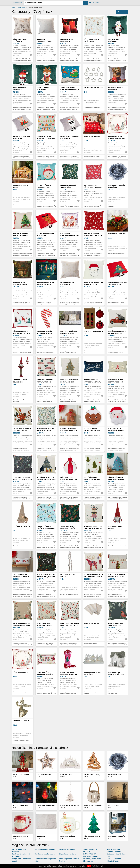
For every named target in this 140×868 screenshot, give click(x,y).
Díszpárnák (22, 8)
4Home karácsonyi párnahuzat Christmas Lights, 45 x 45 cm (46, 139)
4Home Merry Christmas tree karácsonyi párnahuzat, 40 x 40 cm (117, 285)
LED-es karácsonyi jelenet (20, 186)
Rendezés (121, 12)
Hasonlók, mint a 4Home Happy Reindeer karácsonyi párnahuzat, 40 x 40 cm (46, 255)
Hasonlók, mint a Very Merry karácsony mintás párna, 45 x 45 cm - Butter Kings (46, 596)
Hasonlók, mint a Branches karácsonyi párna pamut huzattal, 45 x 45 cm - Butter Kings (22, 645)
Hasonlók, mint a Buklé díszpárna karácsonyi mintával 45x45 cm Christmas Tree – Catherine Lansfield (94, 499)
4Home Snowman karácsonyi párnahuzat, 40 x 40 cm (22, 90)
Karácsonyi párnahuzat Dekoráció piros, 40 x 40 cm (70, 236)
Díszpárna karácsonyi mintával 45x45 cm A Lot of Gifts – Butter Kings (93, 528)
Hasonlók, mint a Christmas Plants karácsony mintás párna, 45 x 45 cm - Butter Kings (70, 547)
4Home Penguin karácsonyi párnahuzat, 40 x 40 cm (117, 41)
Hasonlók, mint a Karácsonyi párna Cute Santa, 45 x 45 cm (93, 303)
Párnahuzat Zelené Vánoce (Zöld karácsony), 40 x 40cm (69, 187)
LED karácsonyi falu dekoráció (92, 673)
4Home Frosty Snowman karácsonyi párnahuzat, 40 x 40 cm (70, 139)
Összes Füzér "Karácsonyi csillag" (69, 595)
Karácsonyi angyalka (22, 721)
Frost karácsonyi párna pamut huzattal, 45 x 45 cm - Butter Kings (46, 626)
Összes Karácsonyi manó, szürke (116, 546)
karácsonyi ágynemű (93, 136)
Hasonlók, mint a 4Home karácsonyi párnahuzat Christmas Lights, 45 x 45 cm (46, 158)
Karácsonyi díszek (115, 775)
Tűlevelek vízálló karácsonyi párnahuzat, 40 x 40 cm (22, 41)
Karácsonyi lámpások (93, 805)
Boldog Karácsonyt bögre (45, 849)
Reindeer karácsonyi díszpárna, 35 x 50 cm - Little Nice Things (116, 577)
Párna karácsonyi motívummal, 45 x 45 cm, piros (93, 236)
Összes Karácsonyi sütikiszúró (92, 108)
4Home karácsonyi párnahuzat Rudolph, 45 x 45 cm (70, 90)
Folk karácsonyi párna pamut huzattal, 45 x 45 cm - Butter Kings (94, 577)
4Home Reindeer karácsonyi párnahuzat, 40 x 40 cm (45, 90)
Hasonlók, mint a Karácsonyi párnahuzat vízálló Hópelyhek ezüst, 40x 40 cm (46, 60)
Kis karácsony (114, 805)
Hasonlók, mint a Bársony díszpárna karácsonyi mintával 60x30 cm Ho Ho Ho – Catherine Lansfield (23, 596)
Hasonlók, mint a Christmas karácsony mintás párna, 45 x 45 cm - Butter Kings (22, 499)
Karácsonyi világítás (22, 526)
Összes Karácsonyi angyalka (21, 741)
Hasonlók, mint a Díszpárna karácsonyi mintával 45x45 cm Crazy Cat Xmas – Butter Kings (46, 499)
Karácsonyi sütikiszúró (94, 88)
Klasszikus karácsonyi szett (93, 332)
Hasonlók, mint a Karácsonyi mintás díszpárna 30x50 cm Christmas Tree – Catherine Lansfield (117, 401)
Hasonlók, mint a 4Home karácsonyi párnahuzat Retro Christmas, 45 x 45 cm (22, 255)
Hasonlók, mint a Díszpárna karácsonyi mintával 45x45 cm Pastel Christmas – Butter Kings (46, 450)
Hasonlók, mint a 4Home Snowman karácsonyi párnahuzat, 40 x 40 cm (22, 108)
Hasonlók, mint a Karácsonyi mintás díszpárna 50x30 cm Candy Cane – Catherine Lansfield (46, 353)
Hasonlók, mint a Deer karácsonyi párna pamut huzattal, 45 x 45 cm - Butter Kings (69, 645)
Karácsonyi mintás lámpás (45, 854)
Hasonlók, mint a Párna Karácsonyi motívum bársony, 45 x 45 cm (117, 157)
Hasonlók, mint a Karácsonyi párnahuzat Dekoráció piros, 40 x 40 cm (70, 255)
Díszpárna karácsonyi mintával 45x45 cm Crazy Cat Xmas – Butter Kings (46, 479)
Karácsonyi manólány (67, 849)
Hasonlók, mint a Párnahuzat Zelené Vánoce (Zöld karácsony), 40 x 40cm (70, 206)
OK (89, 866)
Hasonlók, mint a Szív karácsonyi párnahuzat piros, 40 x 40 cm (93, 206)
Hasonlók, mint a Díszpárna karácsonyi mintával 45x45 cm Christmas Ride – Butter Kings (45, 401)
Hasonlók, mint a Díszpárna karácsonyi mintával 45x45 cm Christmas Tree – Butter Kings (68, 401)
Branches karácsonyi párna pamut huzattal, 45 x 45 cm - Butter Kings (22, 626)
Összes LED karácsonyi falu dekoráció (91, 693)
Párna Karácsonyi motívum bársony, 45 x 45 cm (117, 139)
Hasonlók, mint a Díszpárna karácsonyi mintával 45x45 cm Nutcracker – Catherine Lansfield (45, 304)
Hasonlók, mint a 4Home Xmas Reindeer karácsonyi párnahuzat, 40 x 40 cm (22, 158)
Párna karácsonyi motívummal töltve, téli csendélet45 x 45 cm (23, 333)
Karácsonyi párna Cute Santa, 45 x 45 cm (94, 284)
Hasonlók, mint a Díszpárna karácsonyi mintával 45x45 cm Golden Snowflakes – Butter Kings (69, 353)
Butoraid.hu (18, 3)
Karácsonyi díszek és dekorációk (116, 186)
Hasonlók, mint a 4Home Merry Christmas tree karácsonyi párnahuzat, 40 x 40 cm (116, 304)
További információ (98, 866)
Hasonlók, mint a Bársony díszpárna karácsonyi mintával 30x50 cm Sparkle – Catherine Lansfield (94, 401)
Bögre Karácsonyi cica (68, 854)
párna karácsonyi (20, 672)
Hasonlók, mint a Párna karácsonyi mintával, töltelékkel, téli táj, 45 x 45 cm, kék (46, 547)
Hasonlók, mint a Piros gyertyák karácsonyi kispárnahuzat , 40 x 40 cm (69, 60)
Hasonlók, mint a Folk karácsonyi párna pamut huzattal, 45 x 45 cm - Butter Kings (93, 596)
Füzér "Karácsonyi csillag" (68, 576)
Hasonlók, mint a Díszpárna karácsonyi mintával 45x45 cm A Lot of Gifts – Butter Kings (93, 547)
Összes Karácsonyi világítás (20, 546)
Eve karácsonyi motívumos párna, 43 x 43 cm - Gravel (22, 285)
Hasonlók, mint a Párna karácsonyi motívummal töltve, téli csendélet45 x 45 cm (22, 353)
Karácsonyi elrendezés (23, 775)
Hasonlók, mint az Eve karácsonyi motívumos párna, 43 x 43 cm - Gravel (22, 304)
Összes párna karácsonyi (20, 692)
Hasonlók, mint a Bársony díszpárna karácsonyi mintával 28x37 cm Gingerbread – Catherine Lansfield (70, 450)
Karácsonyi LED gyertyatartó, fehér (116, 673)
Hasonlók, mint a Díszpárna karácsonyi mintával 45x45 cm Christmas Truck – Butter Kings (116, 353)
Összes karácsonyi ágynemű (92, 156)
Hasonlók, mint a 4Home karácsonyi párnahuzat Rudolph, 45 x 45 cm (70, 108)
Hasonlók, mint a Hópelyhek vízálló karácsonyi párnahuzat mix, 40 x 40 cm (70, 304)
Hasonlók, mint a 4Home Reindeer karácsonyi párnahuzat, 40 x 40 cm (46, 108)
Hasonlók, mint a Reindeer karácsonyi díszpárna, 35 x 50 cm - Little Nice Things (117, 596)
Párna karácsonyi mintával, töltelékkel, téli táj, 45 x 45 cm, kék (46, 528)
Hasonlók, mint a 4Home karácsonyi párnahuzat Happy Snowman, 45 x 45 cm (46, 207)
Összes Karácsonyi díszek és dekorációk (115, 206)
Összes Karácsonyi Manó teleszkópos (20, 401)
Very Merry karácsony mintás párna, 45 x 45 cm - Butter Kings (46, 577)
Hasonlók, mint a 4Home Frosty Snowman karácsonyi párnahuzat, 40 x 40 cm (70, 158)
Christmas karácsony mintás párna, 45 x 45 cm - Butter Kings (22, 479)
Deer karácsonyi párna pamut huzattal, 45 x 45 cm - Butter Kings (70, 626)
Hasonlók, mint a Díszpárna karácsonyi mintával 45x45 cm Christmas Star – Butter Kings (21, 450)
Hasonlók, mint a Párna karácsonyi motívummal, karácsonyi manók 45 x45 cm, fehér (93, 60)
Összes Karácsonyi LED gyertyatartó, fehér (114, 693)
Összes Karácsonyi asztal (91, 643)
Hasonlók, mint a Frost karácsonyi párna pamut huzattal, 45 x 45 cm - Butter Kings (46, 645)
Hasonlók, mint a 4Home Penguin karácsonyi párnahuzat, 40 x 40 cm (117, 60)
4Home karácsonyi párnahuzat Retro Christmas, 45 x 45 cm (21, 236)
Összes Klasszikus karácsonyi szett (93, 351)
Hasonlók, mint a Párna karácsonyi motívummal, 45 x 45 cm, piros (93, 254)
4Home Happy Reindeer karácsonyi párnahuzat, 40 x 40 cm (46, 236)
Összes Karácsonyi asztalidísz (116, 254)
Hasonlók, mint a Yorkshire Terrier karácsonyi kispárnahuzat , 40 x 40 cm (117, 109)
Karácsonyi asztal (92, 623)
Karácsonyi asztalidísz (117, 234)
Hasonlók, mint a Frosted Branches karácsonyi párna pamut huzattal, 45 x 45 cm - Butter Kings (117, 645)
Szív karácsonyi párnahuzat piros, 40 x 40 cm (93, 187)
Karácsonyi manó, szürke (115, 527)
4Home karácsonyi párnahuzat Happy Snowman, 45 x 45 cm (45, 187)
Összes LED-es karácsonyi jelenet (22, 205)
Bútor (14, 8)
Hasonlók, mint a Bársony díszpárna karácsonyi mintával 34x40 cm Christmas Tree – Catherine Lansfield (117, 499)
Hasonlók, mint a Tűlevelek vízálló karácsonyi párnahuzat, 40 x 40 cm (22, 60)
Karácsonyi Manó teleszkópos (20, 381)
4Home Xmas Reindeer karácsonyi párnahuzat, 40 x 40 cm (22, 139)
